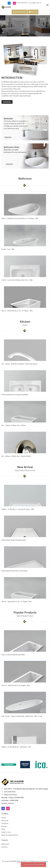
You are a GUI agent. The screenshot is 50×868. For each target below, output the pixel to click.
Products (5, 824)
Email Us (33, 12)
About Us (5, 821)
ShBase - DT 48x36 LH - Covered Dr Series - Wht (18, 509)
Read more (7, 102)
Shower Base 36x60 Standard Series (14, 540)
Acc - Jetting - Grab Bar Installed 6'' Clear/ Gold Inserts (20, 364)
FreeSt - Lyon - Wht (8, 249)
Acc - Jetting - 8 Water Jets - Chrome (14, 425)
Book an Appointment (10, 835)
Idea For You (6, 832)
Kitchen (4, 847)
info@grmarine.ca (35, 3)
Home (4, 818)
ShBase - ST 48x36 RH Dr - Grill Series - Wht (16, 747)
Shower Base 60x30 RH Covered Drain (14, 571)
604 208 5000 (22, 3)
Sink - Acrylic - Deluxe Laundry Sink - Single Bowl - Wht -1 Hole (22, 716)
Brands (4, 826)
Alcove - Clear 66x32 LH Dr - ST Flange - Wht (16, 602)
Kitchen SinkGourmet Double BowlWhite (15, 395)
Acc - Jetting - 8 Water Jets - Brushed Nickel (16, 456)
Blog (3, 829)
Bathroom (5, 844)
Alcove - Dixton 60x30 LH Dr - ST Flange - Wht (17, 311)
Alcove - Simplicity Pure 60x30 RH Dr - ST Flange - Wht (20, 218)
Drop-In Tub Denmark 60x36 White (13, 655)
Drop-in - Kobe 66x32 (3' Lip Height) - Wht (16, 685)
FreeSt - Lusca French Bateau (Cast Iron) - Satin (17, 280)
